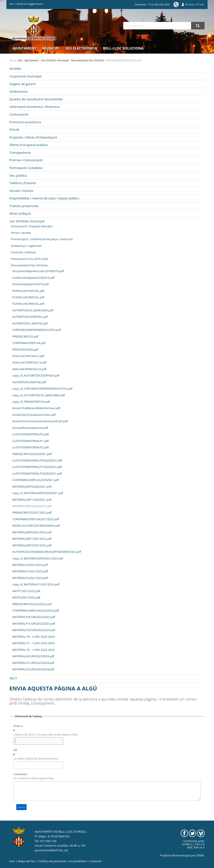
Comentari (20, 774)
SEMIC (200, 855)
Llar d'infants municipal (55, 60)
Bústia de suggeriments (30, 4)
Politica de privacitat (53, 861)
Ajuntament (24, 48)
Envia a (18, 726)
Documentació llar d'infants (88, 60)
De (15, 750)
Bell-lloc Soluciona (123, 48)
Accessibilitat (78, 861)
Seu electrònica (81, 48)
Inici (12, 4)
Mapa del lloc (27, 861)
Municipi (51, 48)
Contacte (95, 861)
